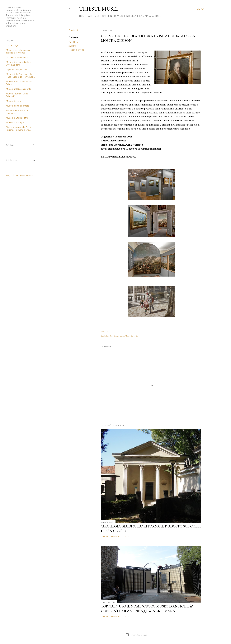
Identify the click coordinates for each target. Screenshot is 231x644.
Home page (12, 45)
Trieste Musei (98, 9)
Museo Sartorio (76, 50)
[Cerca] (201, 9)
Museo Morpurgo (15, 123)
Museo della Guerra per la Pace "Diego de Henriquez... (20, 76)
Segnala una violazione (19, 176)
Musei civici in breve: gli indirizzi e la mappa (123, 16)
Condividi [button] (73, 30)
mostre (72, 46)
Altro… (157, 16)
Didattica (73, 42)
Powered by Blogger (136, 635)
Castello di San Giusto (17, 57)
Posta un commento (120, 536)
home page (86, 16)
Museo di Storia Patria (17, 118)
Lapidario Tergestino (16, 70)
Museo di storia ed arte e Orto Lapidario (19, 64)
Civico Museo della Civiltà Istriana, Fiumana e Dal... (19, 129)
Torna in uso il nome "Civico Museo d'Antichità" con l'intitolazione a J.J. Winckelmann (147, 608)
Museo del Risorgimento (19, 89)
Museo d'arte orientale (17, 106)
